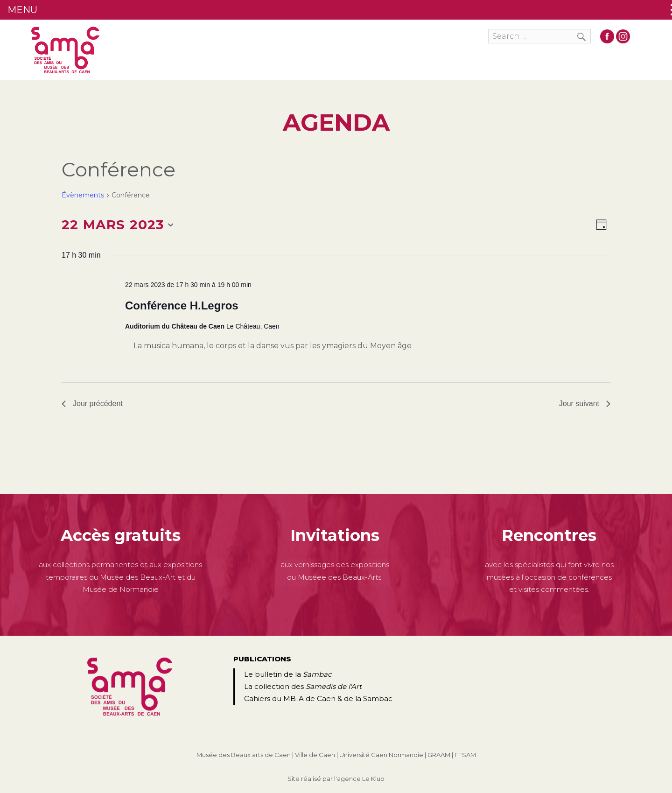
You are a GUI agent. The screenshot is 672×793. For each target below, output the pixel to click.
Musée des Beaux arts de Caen (244, 755)
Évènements (83, 195)
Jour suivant (585, 404)
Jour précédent (92, 404)
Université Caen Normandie (381, 755)
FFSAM (465, 755)
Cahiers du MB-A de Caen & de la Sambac (318, 698)
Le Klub (373, 779)
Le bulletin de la (288, 674)
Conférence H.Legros (182, 305)
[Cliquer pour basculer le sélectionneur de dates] (117, 225)
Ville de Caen (315, 755)
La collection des (303, 686)
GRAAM (439, 755)
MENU (22, 10)
